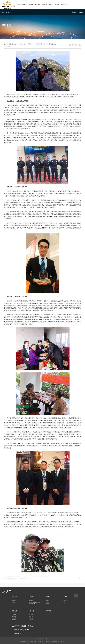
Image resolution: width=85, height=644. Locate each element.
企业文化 (44, 5)
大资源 (47, 602)
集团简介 (31, 600)
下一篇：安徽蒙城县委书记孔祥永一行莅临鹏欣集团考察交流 (18, 579)
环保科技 (31, 620)
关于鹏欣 (31, 5)
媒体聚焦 (81, 12)
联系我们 (14, 620)
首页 (19, 5)
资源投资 (31, 616)
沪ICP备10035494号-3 (42, 639)
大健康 (47, 604)
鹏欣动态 (24, 5)
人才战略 (14, 615)
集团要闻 (74, 12)
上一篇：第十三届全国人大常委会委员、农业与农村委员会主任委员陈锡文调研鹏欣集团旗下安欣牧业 (27, 577)
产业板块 (37, 5)
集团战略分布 (32, 604)
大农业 (47, 600)
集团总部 (14, 616)
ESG (64, 602)
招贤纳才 (51, 5)
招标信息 (57, 5)
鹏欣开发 (31, 615)
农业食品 (31, 618)
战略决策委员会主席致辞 (35, 602)
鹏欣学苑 (64, 5)
